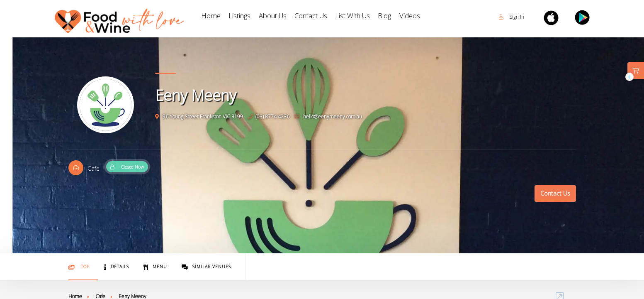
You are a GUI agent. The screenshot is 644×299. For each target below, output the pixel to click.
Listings (246, 17)
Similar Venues (206, 267)
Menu (155, 267)
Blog (419, 17)
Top (79, 267)
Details (117, 267)
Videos (449, 17)
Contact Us (331, 17)
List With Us (381, 17)
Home (213, 17)
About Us (285, 17)
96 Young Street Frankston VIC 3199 (199, 116)
